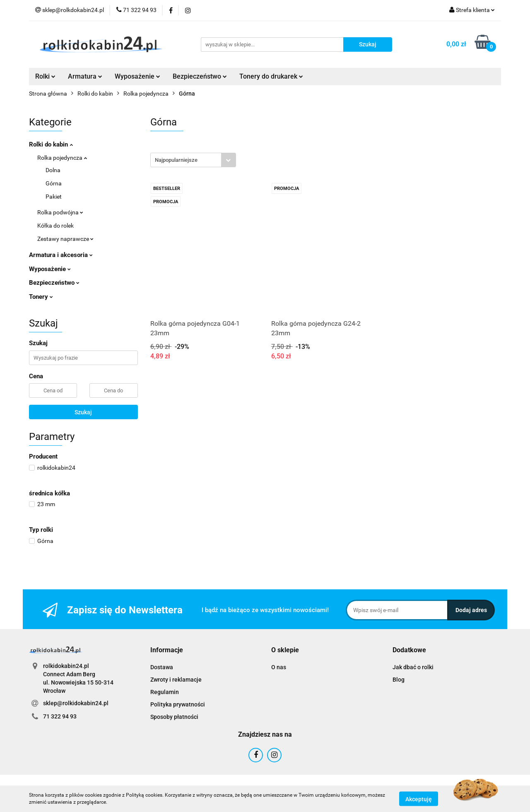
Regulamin (165, 692)
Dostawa (162, 667)
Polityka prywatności (178, 704)
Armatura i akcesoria (61, 255)
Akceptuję (419, 799)
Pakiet (54, 197)
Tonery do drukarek (271, 76)
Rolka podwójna (60, 212)
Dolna (53, 170)
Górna (54, 183)
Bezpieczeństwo (200, 76)
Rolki (45, 76)
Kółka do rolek (55, 226)
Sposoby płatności (174, 717)
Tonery (41, 297)
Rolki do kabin (51, 144)
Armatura (85, 76)
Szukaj (83, 412)
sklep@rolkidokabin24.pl (76, 703)
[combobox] (193, 160)
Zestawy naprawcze (65, 239)
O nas (279, 667)
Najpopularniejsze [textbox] (176, 160)
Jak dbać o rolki (413, 667)
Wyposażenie (137, 76)
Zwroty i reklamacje (176, 680)
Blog (399, 680)
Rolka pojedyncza (62, 158)
